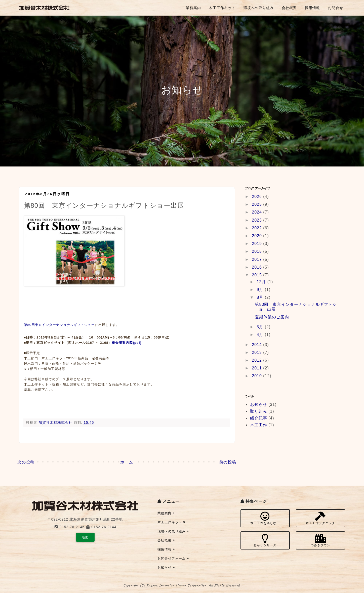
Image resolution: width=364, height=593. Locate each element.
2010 (257, 376)
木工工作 (259, 425)
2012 (257, 360)
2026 (257, 197)
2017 (257, 259)
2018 (257, 251)
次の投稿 (26, 462)
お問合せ (336, 8)
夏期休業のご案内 (272, 317)
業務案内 (193, 8)
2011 (257, 368)
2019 (257, 244)
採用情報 (312, 8)
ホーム (127, 462)
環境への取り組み (259, 8)
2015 (257, 275)
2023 (257, 220)
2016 (257, 267)
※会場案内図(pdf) (127, 343)
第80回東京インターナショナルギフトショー (59, 325)
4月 (261, 335)
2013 (257, 352)
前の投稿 (228, 462)
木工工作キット (222, 8)
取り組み (259, 411)
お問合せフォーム (173, 558)
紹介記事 (259, 418)
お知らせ (259, 405)
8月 (261, 297)
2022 (257, 228)
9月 (261, 290)
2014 (257, 345)
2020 (257, 236)
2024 (257, 212)
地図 (85, 537)
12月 (262, 282)
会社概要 (289, 8)
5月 (261, 327)
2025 (257, 204)
